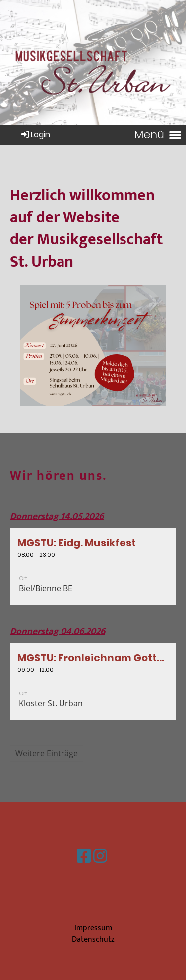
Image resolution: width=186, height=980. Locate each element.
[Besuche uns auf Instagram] (100, 857)
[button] (93, 567)
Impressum (93, 928)
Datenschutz (93, 940)
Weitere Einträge (47, 753)
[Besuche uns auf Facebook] (84, 857)
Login (35, 135)
